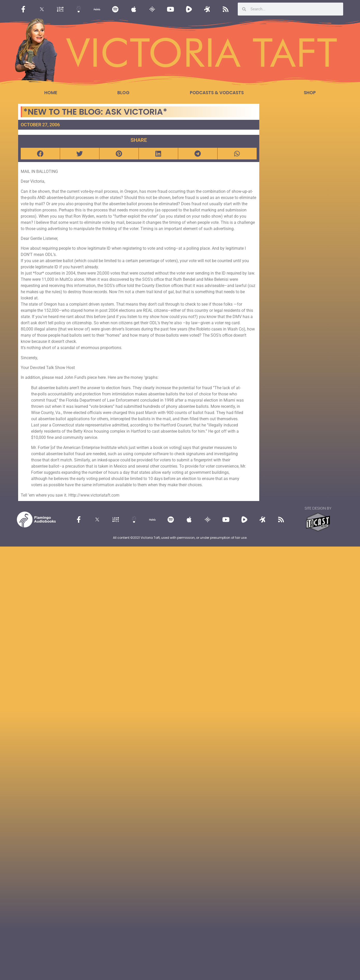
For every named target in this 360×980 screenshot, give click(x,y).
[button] (40, 154)
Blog (123, 93)
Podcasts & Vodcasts (217, 93)
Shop (310, 93)
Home (51, 93)
